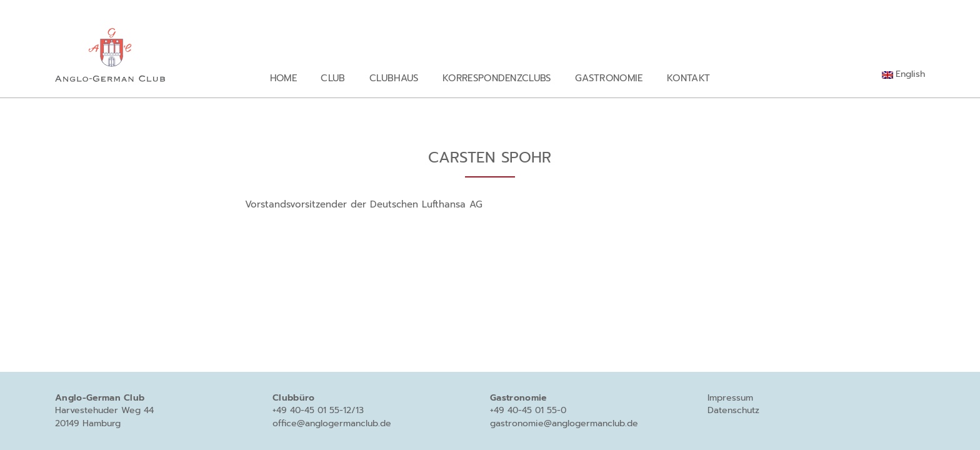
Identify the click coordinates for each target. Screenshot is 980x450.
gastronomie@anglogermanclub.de (564, 423)
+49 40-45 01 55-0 (528, 410)
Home (283, 78)
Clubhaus (394, 78)
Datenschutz (733, 410)
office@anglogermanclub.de (332, 423)
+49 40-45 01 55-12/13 (318, 410)
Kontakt (688, 78)
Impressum (730, 398)
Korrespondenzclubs (497, 78)
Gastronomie (609, 78)
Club (333, 78)
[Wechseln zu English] (903, 74)
